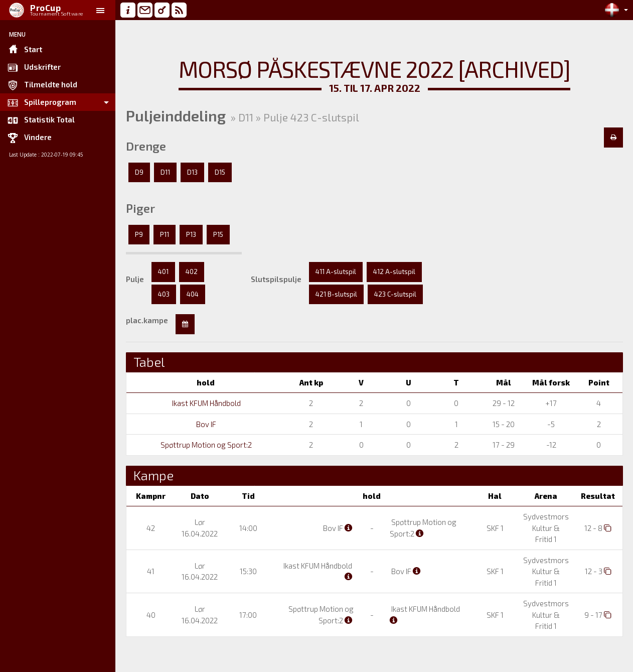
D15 (220, 172)
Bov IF (205, 424)
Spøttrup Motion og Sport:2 (205, 445)
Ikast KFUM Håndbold (206, 403)
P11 (165, 234)
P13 (191, 234)
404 (193, 294)
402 (192, 272)
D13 (192, 172)
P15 (218, 234)
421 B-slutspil (336, 294)
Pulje (135, 279)
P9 (139, 234)
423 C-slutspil (395, 294)
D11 (165, 172)
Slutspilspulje (276, 279)
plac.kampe (147, 320)
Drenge (146, 146)
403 (164, 294)
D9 (139, 172)
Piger (140, 208)
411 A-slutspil (336, 272)
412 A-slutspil (394, 272)
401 (163, 272)
